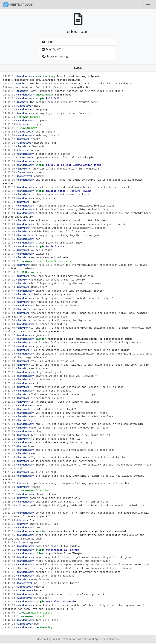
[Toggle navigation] (148, 5)
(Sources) (114, 639)
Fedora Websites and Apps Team (89, 639)
